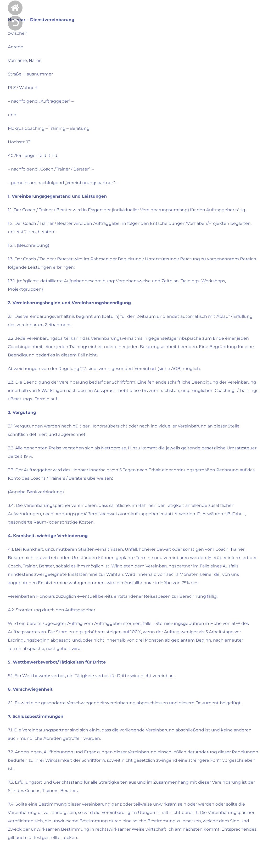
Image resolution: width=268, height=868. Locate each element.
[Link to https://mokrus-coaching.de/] (15, 8)
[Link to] (15, 23)
